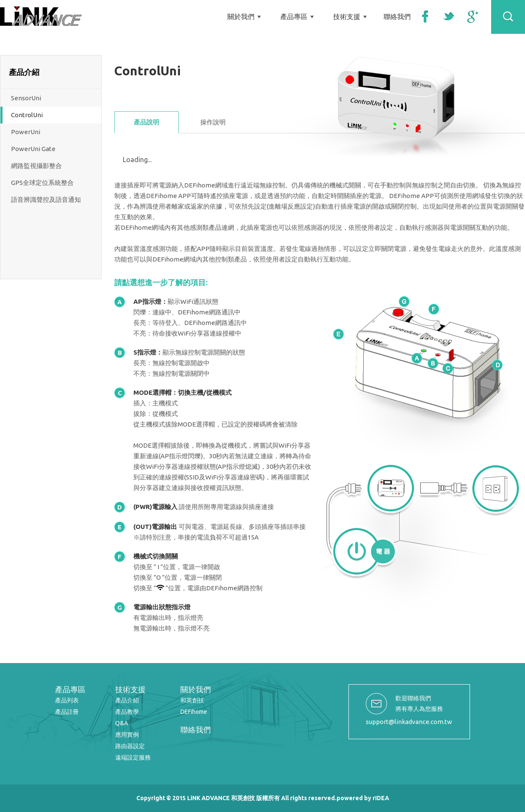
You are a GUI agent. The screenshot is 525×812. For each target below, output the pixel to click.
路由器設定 (130, 746)
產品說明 (146, 122)
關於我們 (241, 17)
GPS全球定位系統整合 (42, 183)
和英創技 (192, 700)
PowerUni (26, 132)
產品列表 (67, 700)
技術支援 (347, 17)
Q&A (122, 723)
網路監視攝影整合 (36, 166)
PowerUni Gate (33, 149)
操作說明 (213, 122)
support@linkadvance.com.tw (409, 722)
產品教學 (127, 712)
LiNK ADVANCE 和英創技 (41, 16)
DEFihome (194, 712)
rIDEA (381, 798)
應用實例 (127, 735)
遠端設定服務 (133, 757)
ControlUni (27, 115)
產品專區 (294, 17)
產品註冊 (67, 712)
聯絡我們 (397, 17)
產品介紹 (127, 700)
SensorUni (26, 98)
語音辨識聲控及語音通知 (46, 200)
